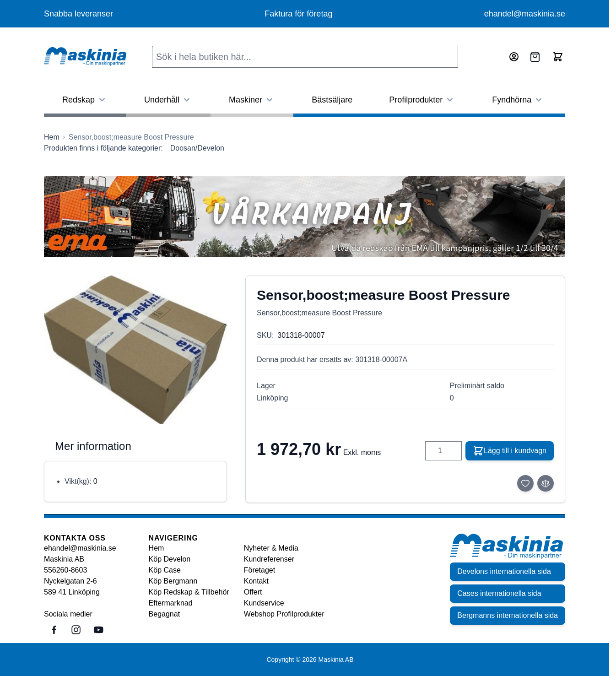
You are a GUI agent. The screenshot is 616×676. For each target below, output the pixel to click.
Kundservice (264, 603)
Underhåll (168, 100)
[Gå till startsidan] (52, 137)
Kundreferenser (269, 559)
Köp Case (165, 570)
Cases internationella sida (499, 593)
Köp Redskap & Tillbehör (189, 592)
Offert (253, 592)
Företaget (259, 570)
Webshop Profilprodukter (284, 614)
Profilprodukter (422, 100)
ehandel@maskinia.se (525, 14)
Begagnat (165, 614)
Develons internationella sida (504, 571)
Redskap (85, 100)
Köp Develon (170, 559)
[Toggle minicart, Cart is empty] (558, 57)
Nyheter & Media (271, 548)
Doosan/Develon (197, 148)
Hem (157, 548)
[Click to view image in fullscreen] (135, 350)
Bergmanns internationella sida (508, 615)
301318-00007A (381, 360)
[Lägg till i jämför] (546, 483)
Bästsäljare (332, 100)
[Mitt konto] (514, 57)
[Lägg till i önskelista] (525, 483)
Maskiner (252, 100)
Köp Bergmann (173, 581)
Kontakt (256, 581)
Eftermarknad (171, 603)
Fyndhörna (518, 100)
